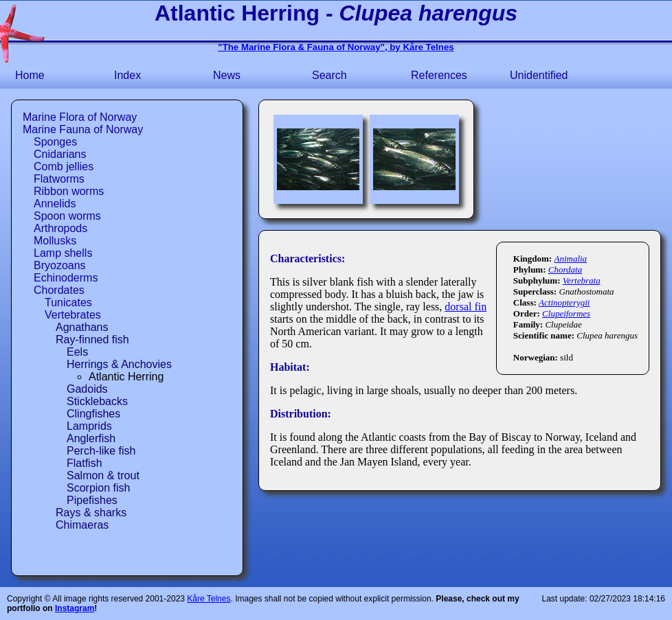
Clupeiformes (566, 313)
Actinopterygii (564, 302)
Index (127, 75)
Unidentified (539, 75)
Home (30, 75)
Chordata (565, 269)
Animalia (570, 259)
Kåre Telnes (209, 599)
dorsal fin (466, 307)
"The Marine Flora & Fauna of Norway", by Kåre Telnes (336, 47)
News (227, 75)
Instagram (75, 608)
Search (329, 75)
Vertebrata (582, 280)
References (439, 75)
